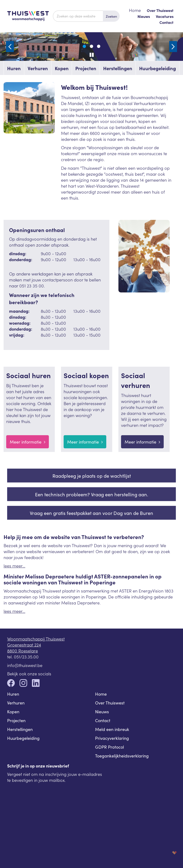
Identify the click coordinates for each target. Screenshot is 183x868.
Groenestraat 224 (24, 645)
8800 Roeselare (23, 651)
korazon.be (167, 853)
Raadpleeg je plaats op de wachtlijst (92, 476)
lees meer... (14, 566)
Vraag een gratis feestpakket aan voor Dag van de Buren (91, 513)
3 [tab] (99, 47)
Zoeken (111, 16)
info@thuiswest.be (25, 665)
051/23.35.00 (26, 657)
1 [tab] (84, 47)
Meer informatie (28, 442)
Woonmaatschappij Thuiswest (36, 639)
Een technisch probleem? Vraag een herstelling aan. (92, 494)
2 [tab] (91, 47)
